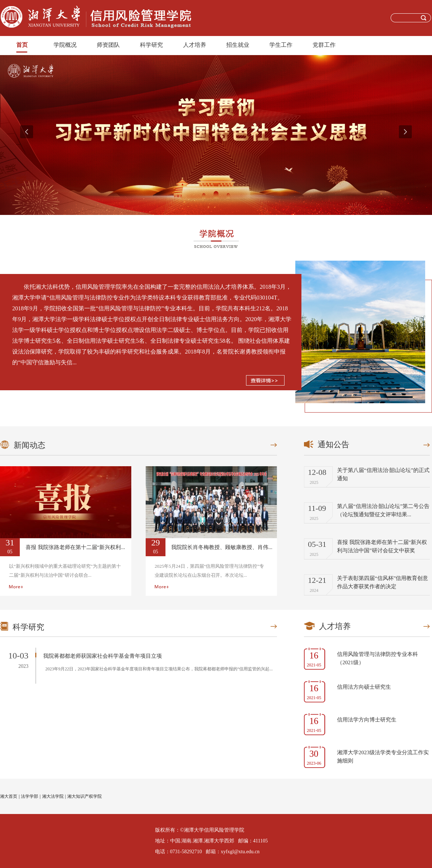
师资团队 (108, 45)
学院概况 (65, 45)
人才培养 (195, 45)
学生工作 (281, 45)
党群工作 (324, 45)
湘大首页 (9, 796)
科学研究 (151, 45)
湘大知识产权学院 (85, 796)
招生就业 (238, 45)
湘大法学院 (53, 796)
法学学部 (29, 796)
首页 (22, 45)
